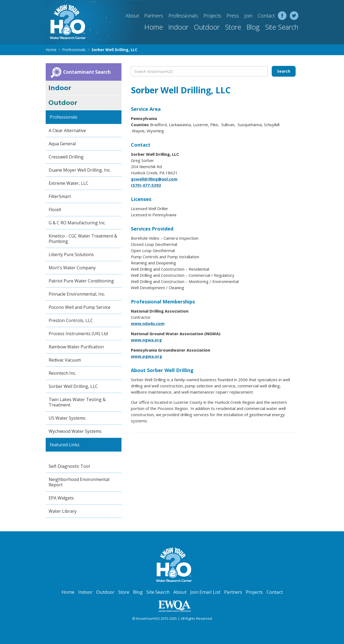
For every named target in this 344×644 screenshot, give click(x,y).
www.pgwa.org (146, 356)
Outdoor (207, 27)
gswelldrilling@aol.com (154, 179)
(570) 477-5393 (146, 185)
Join (248, 16)
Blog (253, 27)
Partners (154, 16)
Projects (212, 16)
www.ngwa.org (146, 340)
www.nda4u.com (148, 323)
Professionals (183, 16)
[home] (66, 22)
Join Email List (205, 592)
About (132, 16)
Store (233, 27)
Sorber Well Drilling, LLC (114, 50)
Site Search (282, 27)
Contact (266, 16)
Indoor (178, 27)
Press (233, 16)
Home (154, 27)
